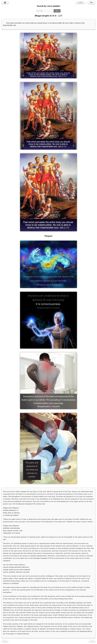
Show (57, 11)
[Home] (5, 2)
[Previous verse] (5, 641)
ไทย (91, 2)
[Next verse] (92, 641)
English (80, 2)
